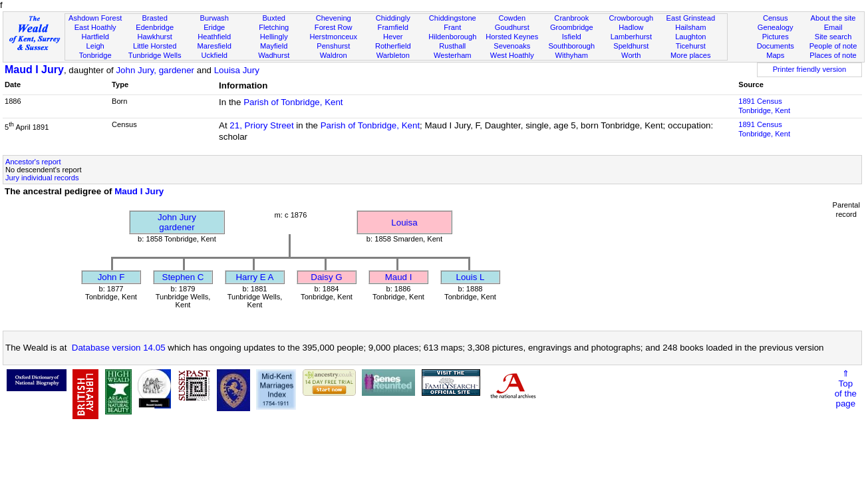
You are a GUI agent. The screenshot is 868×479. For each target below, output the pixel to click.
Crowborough (631, 18)
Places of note (833, 55)
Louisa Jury (237, 70)
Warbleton (393, 55)
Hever (393, 37)
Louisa (404, 223)
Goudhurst (512, 27)
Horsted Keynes (512, 37)
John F (111, 277)
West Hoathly (512, 55)
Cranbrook (571, 18)
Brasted (155, 18)
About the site (833, 18)
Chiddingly (393, 18)
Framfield (393, 27)
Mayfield (274, 46)
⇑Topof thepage (846, 389)
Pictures (776, 37)
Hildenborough (452, 37)
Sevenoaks (512, 46)
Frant (452, 27)
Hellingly (274, 37)
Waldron (334, 55)
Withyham (572, 55)
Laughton (690, 37)
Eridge (214, 27)
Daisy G (326, 277)
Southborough (571, 46)
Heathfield (214, 37)
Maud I (399, 277)
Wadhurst (274, 55)
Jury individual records (42, 178)
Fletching (274, 27)
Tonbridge (95, 55)
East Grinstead (691, 18)
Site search (833, 37)
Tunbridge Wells (155, 55)
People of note (833, 46)
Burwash (215, 18)
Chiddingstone (453, 18)
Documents (776, 46)
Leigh (95, 46)
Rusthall (452, 46)
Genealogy (776, 27)
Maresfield (215, 46)
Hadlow (631, 27)
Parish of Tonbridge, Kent (293, 102)
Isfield (572, 37)
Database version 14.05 (119, 348)
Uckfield (214, 55)
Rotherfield (393, 46)
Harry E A (254, 277)
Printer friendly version (810, 69)
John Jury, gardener (155, 70)
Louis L (471, 277)
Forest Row (334, 27)
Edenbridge (155, 27)
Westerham (453, 55)
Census (776, 18)
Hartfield (95, 37)
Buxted (274, 18)
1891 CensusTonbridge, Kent (764, 106)
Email (833, 27)
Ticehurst (691, 46)
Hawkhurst (154, 37)
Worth (631, 55)
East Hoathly (95, 27)
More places (691, 55)
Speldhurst (631, 46)
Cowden (512, 18)
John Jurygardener (177, 222)
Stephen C (183, 277)
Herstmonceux (333, 37)
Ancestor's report (33, 162)
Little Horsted (155, 46)
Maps (775, 55)
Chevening (334, 18)
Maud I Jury (34, 70)
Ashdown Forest (95, 18)
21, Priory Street (261, 125)
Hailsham (690, 27)
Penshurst (333, 46)
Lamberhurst (631, 37)
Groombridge (572, 27)
